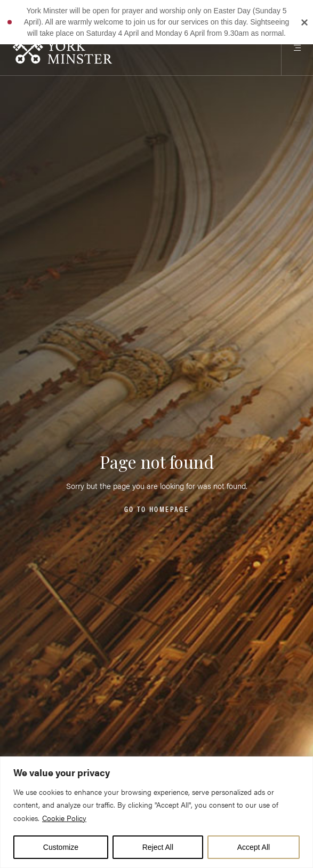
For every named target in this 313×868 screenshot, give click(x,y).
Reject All (158, 847)
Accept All (254, 847)
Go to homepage (156, 508)
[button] (10, 22)
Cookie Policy (64, 818)
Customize (61, 847)
